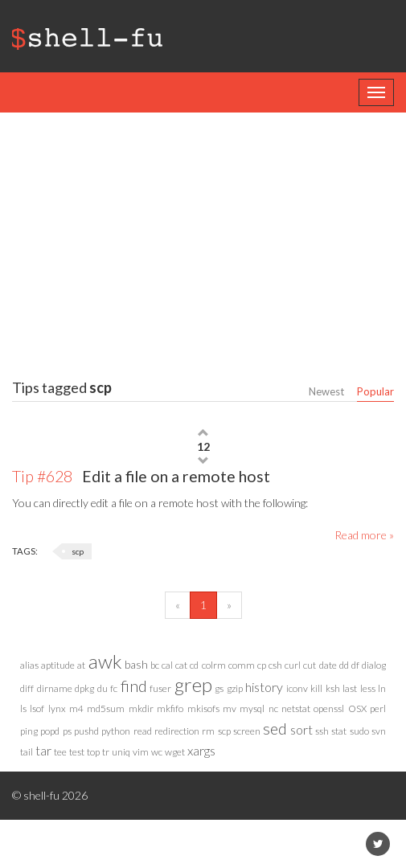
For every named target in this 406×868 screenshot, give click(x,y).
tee (60, 752)
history (264, 687)
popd (50, 731)
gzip (235, 688)
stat (339, 731)
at (81, 665)
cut (310, 665)
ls (23, 708)
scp (78, 551)
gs (219, 688)
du (103, 688)
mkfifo (170, 708)
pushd (86, 731)
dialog (374, 665)
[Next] (229, 605)
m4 (76, 708)
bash (136, 664)
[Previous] (178, 605)
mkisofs (203, 708)
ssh (322, 731)
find (134, 686)
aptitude (58, 665)
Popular (375, 391)
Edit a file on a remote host (141, 476)
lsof (37, 708)
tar (43, 750)
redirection (177, 731)
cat (181, 665)
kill (316, 688)
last (350, 688)
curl (293, 665)
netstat (296, 708)
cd (194, 665)
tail (27, 752)
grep (193, 684)
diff (27, 688)
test (77, 752)
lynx (57, 708)
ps (67, 731)
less (368, 688)
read (143, 731)
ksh (333, 688)
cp (262, 665)
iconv (297, 688)
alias (29, 665)
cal (167, 665)
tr (106, 752)
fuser (160, 688)
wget (175, 752)
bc (155, 665)
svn (379, 731)
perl (378, 708)
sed (275, 728)
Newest (326, 391)
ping (29, 731)
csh (275, 665)
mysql (252, 708)
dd (344, 665)
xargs (201, 750)
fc (114, 688)
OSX (357, 708)
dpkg (84, 688)
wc (157, 752)
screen (247, 731)
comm (242, 665)
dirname (55, 688)
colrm (214, 665)
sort (301, 729)
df (355, 665)
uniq (121, 752)
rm (208, 731)
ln (382, 688)
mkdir (141, 708)
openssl (329, 708)
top (93, 752)
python (116, 731)
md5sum (106, 708)
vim (141, 752)
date (328, 665)
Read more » (364, 535)
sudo (359, 731)
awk (105, 661)
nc (273, 708)
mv (230, 708)
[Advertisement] (209, 241)
